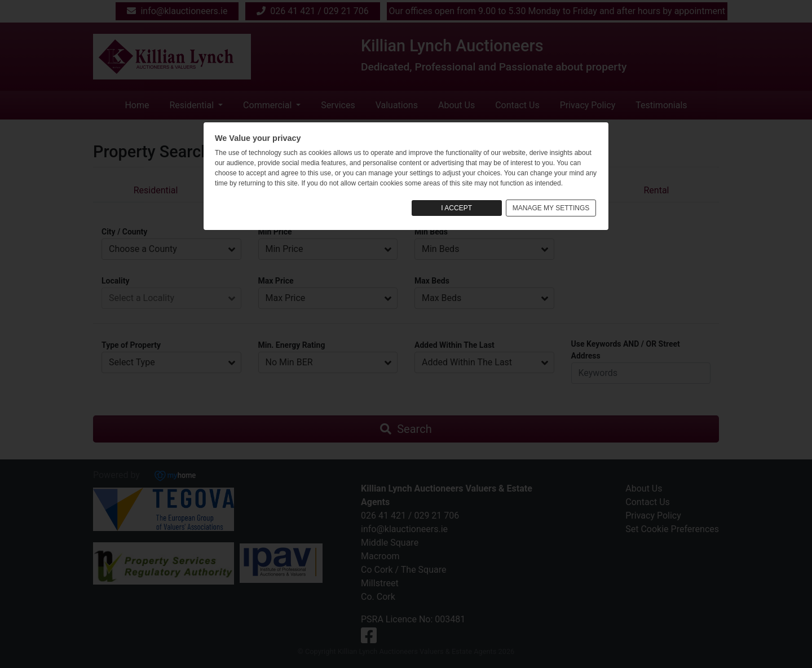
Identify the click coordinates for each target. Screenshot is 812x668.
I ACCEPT (456, 208)
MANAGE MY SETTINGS (551, 208)
